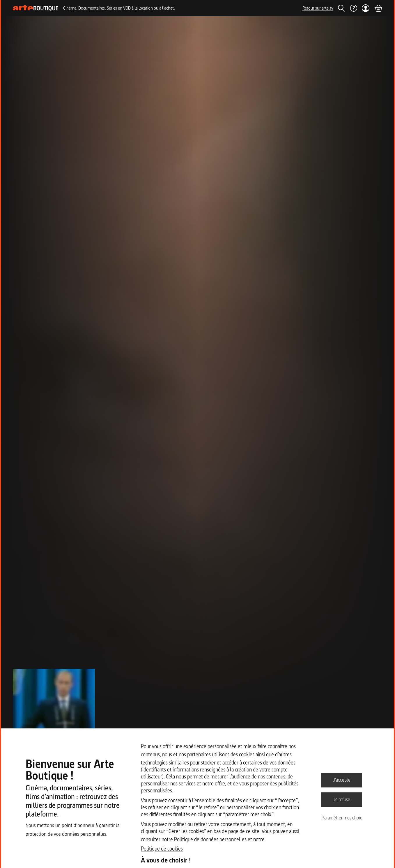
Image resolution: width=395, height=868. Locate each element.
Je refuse (342, 799)
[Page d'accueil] (36, 8)
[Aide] (353, 8)
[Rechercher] (341, 8)
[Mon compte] (366, 8)
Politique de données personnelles (210, 839)
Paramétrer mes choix (342, 818)
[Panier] (378, 8)
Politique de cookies (162, 849)
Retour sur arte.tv (318, 8)
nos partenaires (195, 754)
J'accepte (342, 780)
